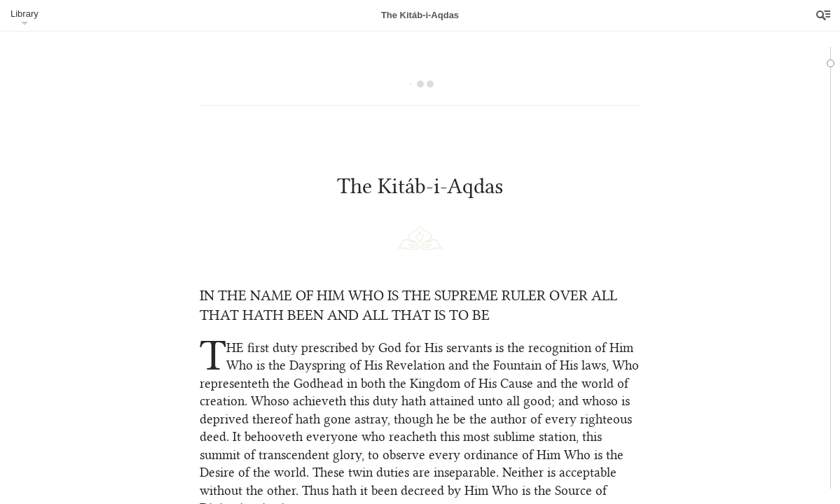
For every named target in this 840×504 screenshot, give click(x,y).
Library (25, 14)
